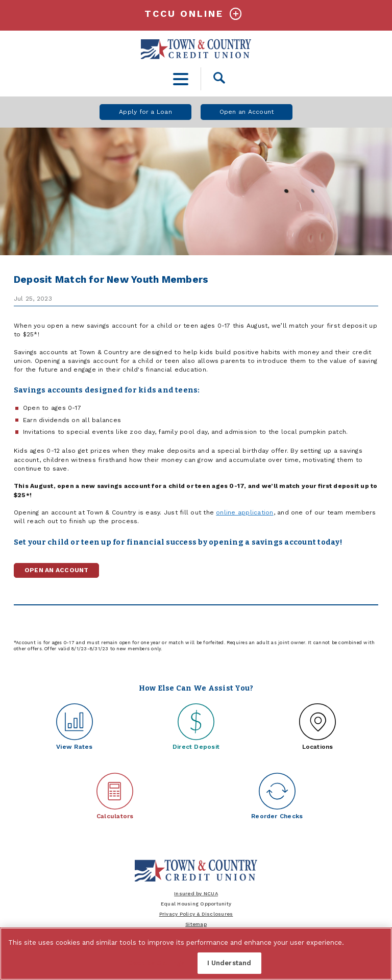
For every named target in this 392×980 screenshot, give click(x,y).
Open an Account (247, 112)
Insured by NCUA (196, 893)
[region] (196, 954)
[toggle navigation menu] (181, 79)
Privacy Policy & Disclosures (196, 914)
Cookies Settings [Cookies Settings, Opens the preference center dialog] (156, 963)
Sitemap (196, 924)
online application (244, 512)
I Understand (229, 963)
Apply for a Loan (145, 112)
